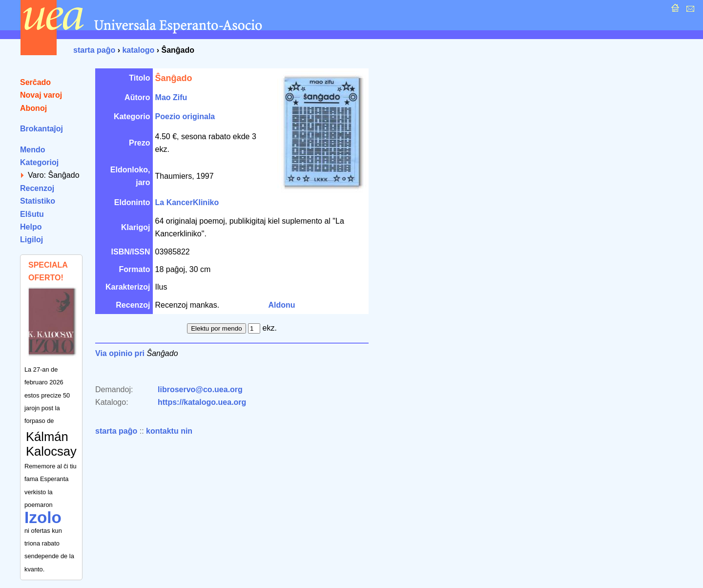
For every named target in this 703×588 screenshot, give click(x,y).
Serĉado (35, 82)
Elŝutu (32, 214)
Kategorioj (39, 162)
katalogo (138, 50)
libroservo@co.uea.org (200, 389)
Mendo (33, 150)
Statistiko (38, 201)
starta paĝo (94, 50)
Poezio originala (185, 116)
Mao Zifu (171, 97)
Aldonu (282, 305)
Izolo (43, 517)
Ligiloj (31, 240)
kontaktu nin (169, 431)
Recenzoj (37, 188)
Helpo (31, 227)
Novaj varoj (41, 95)
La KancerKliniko (187, 202)
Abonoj (33, 108)
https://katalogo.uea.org (202, 402)
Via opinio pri (120, 353)
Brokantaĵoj (41, 129)
